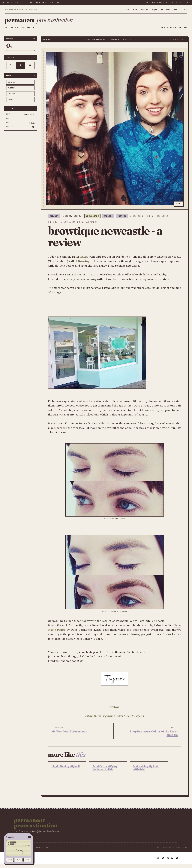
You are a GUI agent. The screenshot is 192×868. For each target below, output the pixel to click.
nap (27, 860)
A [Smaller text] (11, 69)
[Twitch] (172, 862)
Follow (115, 710)
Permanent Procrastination (36, 826)
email (11, 103)
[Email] (159, 862)
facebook (12, 97)
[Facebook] (177, 862)
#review (122, 220)
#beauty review (72, 220)
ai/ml (152, 10)
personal (164, 10)
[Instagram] (168, 862)
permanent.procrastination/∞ (22, 10)
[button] (19, 837)
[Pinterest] (163, 862)
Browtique (85, 265)
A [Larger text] (30, 69)
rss (185, 10)
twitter (12, 91)
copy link (13, 86)
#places (108, 220)
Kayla (84, 260)
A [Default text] (20, 69)
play (19, 860)
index (121, 10)
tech (130, 10)
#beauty (54, 220)
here (103, 655)
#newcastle (92, 220)
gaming (140, 10)
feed (10, 860)
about (176, 10)
